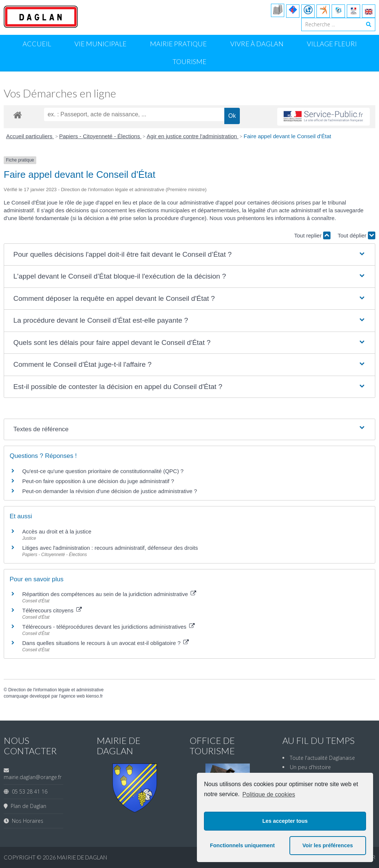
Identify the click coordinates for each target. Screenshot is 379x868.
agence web (73, 696)
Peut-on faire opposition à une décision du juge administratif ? (98, 481)
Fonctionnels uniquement (242, 845)
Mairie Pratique (178, 44)
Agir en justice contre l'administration (192, 136)
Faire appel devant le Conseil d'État (287, 136)
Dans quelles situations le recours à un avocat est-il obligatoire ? (105, 643)
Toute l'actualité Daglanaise (322, 758)
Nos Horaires (26, 821)
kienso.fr (94, 696)
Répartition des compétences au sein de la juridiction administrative (109, 594)
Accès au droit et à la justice (57, 531)
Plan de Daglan (27, 806)
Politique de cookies (269, 794)
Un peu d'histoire (310, 767)
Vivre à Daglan (257, 44)
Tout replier (312, 235)
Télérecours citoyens (52, 610)
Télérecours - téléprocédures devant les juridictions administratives (108, 627)
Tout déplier (356, 235)
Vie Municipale (100, 44)
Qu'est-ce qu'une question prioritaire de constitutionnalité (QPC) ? (103, 471)
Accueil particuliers (30, 136)
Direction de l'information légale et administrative (56, 690)
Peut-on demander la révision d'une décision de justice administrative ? (110, 491)
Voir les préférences (328, 845)
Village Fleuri (332, 44)
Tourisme (189, 61)
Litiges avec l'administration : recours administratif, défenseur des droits (110, 548)
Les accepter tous (285, 821)
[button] (189, 255)
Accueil (37, 44)
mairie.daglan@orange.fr (33, 777)
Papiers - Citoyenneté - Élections (100, 136)
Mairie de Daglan (82, 857)
